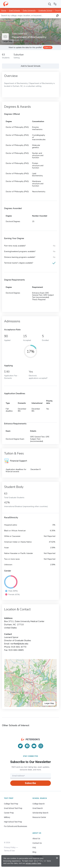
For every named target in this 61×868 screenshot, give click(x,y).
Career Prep (9, 813)
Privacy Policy (10, 847)
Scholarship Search (40, 813)
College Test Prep (11, 804)
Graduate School (45, 10)
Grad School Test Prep (13, 808)
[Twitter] (20, 746)
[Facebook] (27, 746)
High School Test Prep (13, 822)
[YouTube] (34, 746)
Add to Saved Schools (31, 66)
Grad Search (38, 808)
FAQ (34, 848)
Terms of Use (9, 851)
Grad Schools (14, 10)
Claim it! (47, 47)
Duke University (29, 10)
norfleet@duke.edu (19, 644)
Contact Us (37, 843)
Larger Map (49, 703)
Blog (34, 852)
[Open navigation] (55, 4)
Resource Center (39, 817)
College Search (39, 804)
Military (7, 817)
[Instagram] (41, 746)
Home (4, 10)
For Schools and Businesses (16, 826)
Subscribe (30, 783)
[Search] (50, 4)
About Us (36, 839)
